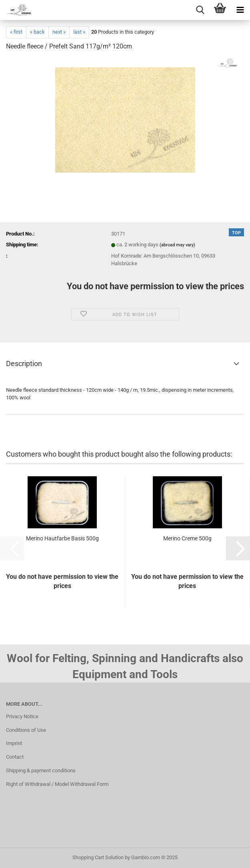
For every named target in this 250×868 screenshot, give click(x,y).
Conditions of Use (26, 730)
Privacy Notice (22, 716)
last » (79, 32)
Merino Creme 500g (187, 538)
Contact (15, 757)
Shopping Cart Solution (98, 857)
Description (24, 364)
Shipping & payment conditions (41, 770)
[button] (238, 548)
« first (16, 32)
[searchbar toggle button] (200, 10)
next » (59, 32)
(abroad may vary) (177, 245)
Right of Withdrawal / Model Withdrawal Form (57, 784)
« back (37, 32)
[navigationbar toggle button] (240, 10)
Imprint (14, 743)
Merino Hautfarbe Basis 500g (62, 538)
